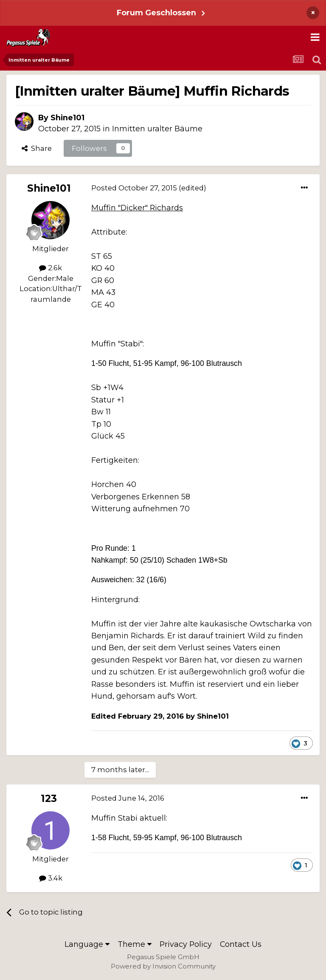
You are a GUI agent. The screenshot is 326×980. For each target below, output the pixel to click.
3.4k (51, 878)
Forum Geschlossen (156, 13)
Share (37, 148)
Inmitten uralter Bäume (157, 129)
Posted (134, 188)
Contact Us (241, 944)
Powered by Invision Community (163, 966)
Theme (135, 944)
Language (87, 944)
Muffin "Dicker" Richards (137, 208)
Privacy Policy (186, 944)
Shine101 (67, 118)
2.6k (51, 268)
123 (49, 799)
